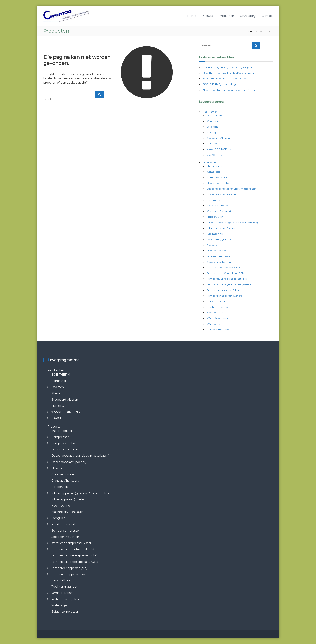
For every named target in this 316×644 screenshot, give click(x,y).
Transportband (216, 301)
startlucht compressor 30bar (224, 267)
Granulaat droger (217, 206)
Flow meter (214, 200)
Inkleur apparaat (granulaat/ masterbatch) (232, 222)
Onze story (248, 16)
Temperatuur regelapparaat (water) (229, 284)
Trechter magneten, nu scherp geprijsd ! (227, 67)
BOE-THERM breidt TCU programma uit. (227, 79)
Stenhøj (212, 132)
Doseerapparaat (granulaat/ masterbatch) (232, 189)
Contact (267, 16)
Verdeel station (216, 313)
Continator (213, 121)
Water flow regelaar (219, 318)
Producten (226, 16)
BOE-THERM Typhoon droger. (221, 84)
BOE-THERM (215, 115)
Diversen (212, 127)
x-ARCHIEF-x (215, 155)
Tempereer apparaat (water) (224, 296)
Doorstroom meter (218, 183)
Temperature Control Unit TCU (226, 273)
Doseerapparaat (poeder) (222, 194)
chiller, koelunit (216, 166)
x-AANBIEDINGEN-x (219, 149)
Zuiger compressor (218, 329)
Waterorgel (214, 324)
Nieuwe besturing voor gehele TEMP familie (230, 90)
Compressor (214, 172)
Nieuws (208, 16)
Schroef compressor (219, 256)
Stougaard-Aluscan (218, 138)
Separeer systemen (219, 262)
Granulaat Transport (219, 211)
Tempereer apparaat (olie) (223, 290)
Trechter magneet (218, 307)
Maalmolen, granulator (221, 239)
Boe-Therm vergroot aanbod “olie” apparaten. (231, 73)
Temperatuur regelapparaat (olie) (227, 279)
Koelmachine (215, 234)
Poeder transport (217, 251)
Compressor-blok (217, 177)
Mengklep (213, 245)
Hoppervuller (215, 217)
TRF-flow (212, 144)
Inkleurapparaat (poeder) (222, 228)
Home (192, 16)
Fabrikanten (210, 112)
